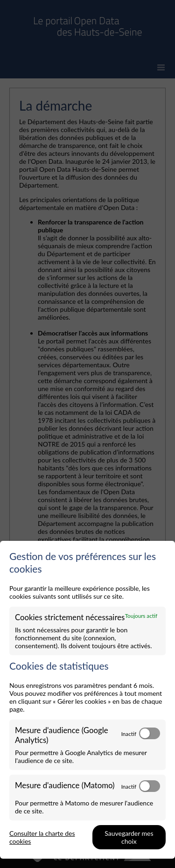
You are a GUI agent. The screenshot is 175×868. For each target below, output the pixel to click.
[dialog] (87, 700)
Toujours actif (141, 616)
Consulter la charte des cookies (42, 837)
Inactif (129, 734)
